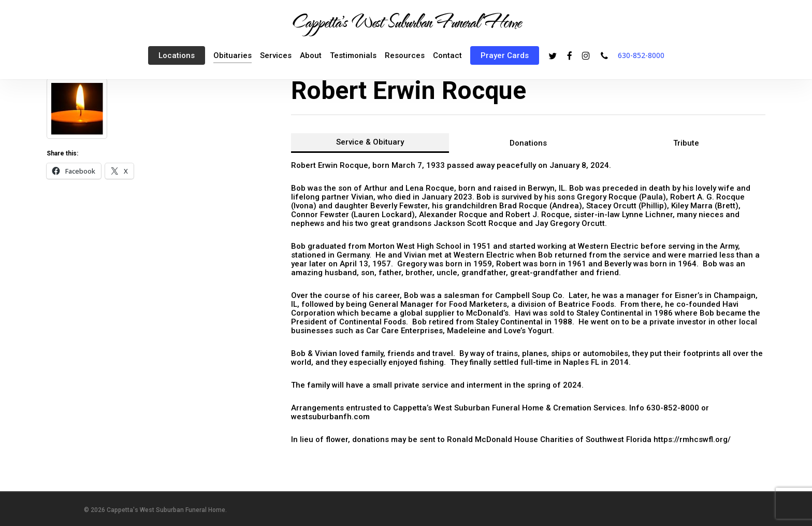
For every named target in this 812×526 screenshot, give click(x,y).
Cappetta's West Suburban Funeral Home (406, 21)
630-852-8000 (641, 55)
